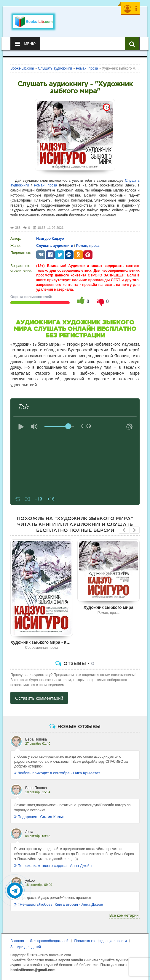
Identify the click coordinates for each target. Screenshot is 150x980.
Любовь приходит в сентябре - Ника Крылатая (57, 773)
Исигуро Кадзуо (50, 239)
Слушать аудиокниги (55, 246)
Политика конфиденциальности (101, 941)
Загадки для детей (26, 947)
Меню (25, 44)
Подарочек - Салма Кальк (39, 817)
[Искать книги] (132, 44)
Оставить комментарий (39, 698)
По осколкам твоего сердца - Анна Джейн (53, 866)
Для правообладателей (49, 941)
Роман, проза (45, 185)
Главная (17, 941)
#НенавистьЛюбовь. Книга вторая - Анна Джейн (59, 904)
